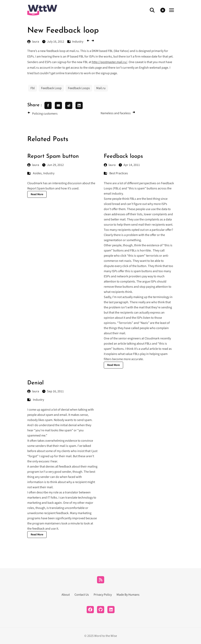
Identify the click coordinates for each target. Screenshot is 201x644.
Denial (35, 383)
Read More (37, 194)
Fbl (33, 88)
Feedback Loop (51, 88)
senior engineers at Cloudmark (139, 338)
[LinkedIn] (111, 610)
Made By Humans (128, 595)
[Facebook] (90, 610)
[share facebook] (48, 105)
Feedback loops (123, 156)
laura (33, 165)
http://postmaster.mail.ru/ (110, 62)
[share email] (58, 105)
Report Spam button (53, 156)
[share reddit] (69, 105)
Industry (49, 173)
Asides (37, 173)
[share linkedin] (79, 105)
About (66, 595)
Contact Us (82, 595)
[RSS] (101, 580)
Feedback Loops (79, 88)
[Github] (101, 610)
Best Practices (119, 173)
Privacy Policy (103, 595)
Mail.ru (101, 88)
